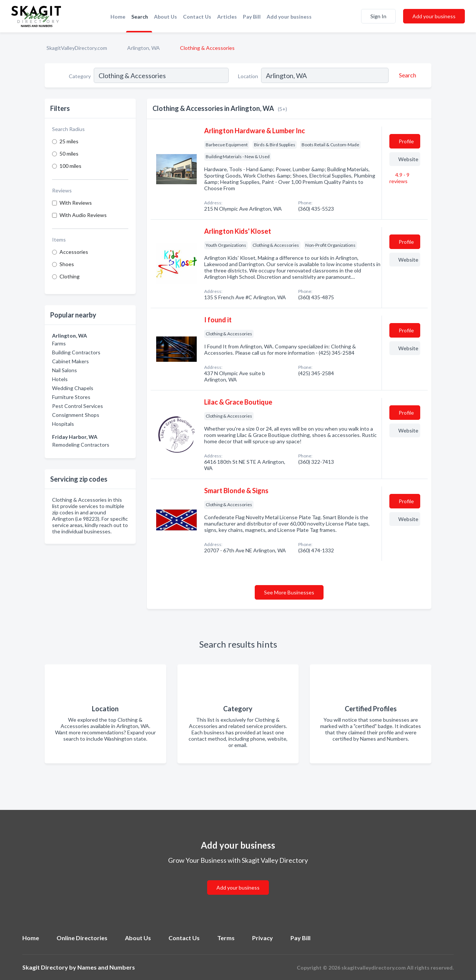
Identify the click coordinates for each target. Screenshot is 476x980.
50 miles (69, 154)
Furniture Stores (71, 397)
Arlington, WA (144, 48)
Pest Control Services (78, 406)
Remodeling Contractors (81, 445)
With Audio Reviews (83, 215)
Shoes (67, 264)
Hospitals (63, 424)
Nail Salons (65, 370)
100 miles (70, 166)
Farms (59, 343)
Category (80, 76)
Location (248, 76)
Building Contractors (76, 352)
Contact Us (197, 17)
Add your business (289, 17)
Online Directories (82, 938)
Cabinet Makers (70, 361)
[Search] (406, 75)
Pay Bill (252, 17)
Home (118, 17)
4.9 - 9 (399, 178)
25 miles (69, 141)
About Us (165, 17)
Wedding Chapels (73, 388)
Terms (226, 938)
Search (140, 17)
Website (408, 159)
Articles (227, 17)
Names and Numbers (106, 967)
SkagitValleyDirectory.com (77, 48)
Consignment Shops (76, 415)
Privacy (263, 938)
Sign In (378, 16)
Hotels (60, 379)
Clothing (70, 276)
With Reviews (76, 203)
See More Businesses (289, 592)
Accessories (74, 252)
